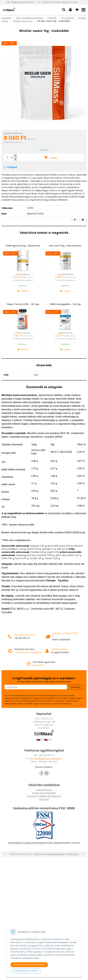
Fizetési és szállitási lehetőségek (44, 796)
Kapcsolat (44, 799)
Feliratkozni (75, 687)
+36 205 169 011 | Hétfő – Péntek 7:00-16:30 (59, 2)
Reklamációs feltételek (44, 793)
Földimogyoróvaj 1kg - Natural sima (23, 246)
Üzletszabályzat (44, 790)
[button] (64, 10)
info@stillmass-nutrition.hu (23, 2)
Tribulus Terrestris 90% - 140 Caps (23, 304)
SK (40, 739)
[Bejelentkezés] (70, 10)
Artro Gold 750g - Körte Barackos (65, 246)
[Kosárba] (23, 291)
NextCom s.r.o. (73, 854)
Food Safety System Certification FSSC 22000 (34, 843)
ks (12, 157)
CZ (48, 739)
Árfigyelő (10, 167)
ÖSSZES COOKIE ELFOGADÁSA (29, 965)
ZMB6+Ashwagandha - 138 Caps (65, 304)
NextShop (38, 854)
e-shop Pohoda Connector (54, 854)
